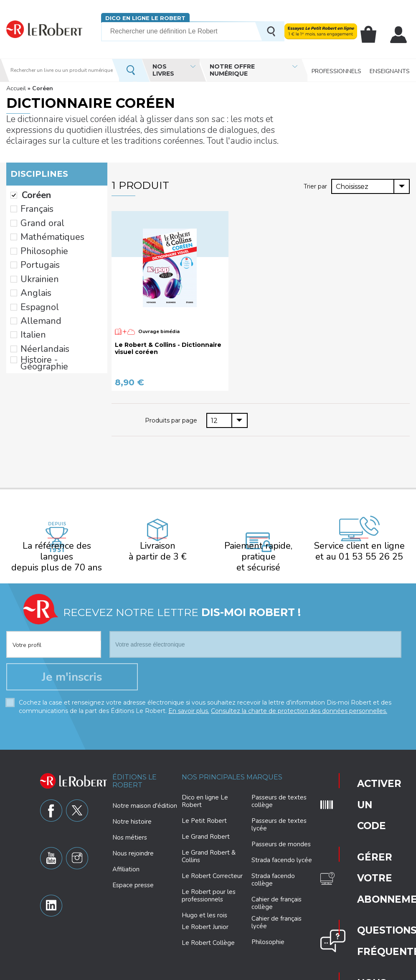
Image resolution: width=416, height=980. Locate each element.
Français (32, 204)
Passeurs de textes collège (279, 792)
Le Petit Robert (204, 811)
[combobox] (370, 186)
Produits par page (172, 420)
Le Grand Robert (206, 827)
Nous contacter (364, 850)
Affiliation (126, 859)
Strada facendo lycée (282, 850)
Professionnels (336, 70)
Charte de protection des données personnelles (134, 972)
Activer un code (358, 770)
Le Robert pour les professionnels (209, 886)
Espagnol (34, 278)
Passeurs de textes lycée (279, 815)
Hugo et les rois (204, 906)
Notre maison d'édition (145, 796)
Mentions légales (286, 972)
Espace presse (133, 875)
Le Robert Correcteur (212, 866)
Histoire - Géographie (52, 321)
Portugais (34, 247)
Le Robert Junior (205, 918)
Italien (29, 300)
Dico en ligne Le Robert (145, 18)
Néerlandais (38, 310)
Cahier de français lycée (276, 913)
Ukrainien (34, 257)
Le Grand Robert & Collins (209, 847)
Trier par (316, 186)
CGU (355, 972)
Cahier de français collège (276, 893)
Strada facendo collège (273, 870)
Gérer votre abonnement (366, 798)
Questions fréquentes (365, 825)
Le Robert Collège (208, 933)
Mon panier (373, 35)
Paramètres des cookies (229, 972)
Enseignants (390, 70)
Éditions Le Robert (134, 771)
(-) (14, 193)
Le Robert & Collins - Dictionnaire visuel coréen (168, 349)
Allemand (34, 289)
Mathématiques (43, 225)
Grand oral (35, 215)
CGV (373, 972)
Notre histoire (132, 812)
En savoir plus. (189, 701)
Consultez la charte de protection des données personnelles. (299, 701)
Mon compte (400, 35)
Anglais (31, 268)
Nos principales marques (232, 767)
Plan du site (328, 972)
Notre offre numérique (232, 70)
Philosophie (37, 236)
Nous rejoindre (133, 843)
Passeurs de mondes (281, 835)
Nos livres (163, 70)
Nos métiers (130, 827)
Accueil (16, 88)
